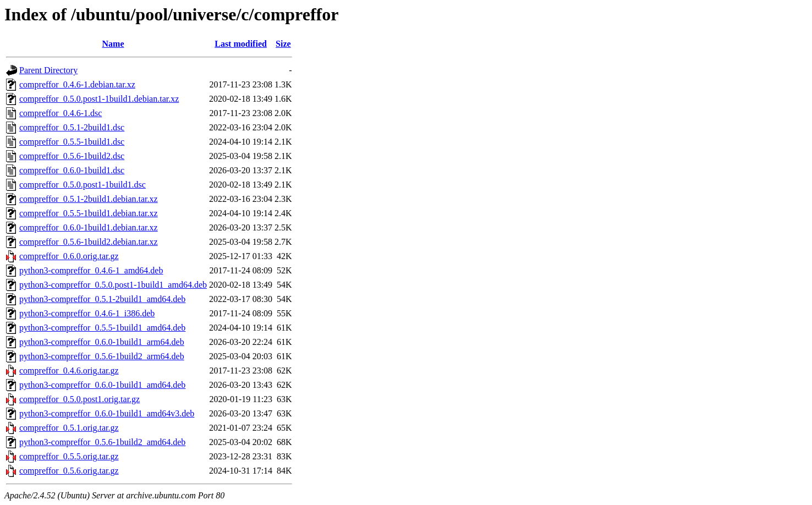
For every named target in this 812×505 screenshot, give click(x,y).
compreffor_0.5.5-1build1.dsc (72, 142)
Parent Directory (48, 70)
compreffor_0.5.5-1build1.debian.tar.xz (89, 213)
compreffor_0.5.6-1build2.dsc (72, 156)
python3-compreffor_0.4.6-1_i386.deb (87, 313)
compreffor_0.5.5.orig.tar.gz (69, 456)
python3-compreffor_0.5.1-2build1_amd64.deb (102, 299)
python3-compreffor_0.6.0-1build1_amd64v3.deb (107, 413)
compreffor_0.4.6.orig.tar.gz (69, 370)
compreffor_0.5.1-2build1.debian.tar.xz (89, 199)
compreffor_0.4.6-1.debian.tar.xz (77, 84)
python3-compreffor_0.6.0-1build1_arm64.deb (102, 342)
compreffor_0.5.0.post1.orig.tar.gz (79, 399)
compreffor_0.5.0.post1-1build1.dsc (83, 185)
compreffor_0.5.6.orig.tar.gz (69, 471)
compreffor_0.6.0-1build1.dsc (72, 170)
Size (283, 44)
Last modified (241, 44)
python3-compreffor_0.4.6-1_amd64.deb (91, 270)
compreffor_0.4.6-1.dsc (61, 113)
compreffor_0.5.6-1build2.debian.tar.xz (89, 242)
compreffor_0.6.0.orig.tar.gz (69, 256)
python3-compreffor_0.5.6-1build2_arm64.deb (102, 356)
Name (113, 44)
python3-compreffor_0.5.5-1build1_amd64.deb (102, 328)
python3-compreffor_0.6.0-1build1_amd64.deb (102, 385)
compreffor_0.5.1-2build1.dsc (72, 127)
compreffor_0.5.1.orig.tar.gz (69, 428)
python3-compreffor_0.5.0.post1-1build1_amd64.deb (113, 285)
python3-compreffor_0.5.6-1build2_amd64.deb (102, 442)
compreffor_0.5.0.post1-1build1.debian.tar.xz (99, 99)
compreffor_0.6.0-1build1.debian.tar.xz (89, 227)
